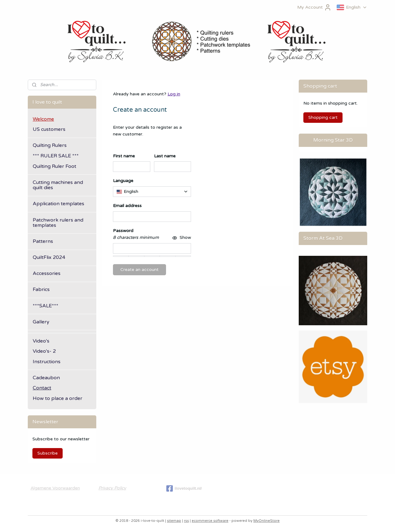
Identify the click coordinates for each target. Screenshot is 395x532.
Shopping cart (323, 117)
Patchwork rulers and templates (58, 223)
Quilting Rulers (50, 145)
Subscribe (48, 453)
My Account (314, 7)
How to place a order (58, 398)
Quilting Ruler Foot (54, 166)
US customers (49, 129)
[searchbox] (152, 192)
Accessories (47, 273)
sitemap (174, 521)
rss (186, 521)
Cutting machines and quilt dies (58, 185)
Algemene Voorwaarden (55, 488)
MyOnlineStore (266, 521)
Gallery (41, 322)
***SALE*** (46, 306)
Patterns (43, 241)
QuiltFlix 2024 (49, 257)
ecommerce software (210, 521)
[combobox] (152, 192)
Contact (42, 388)
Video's (41, 341)
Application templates (58, 204)
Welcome (43, 119)
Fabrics (41, 289)
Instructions (47, 362)
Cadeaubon (46, 378)
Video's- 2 (44, 351)
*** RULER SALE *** (56, 156)
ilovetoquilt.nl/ (184, 488)
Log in (174, 94)
